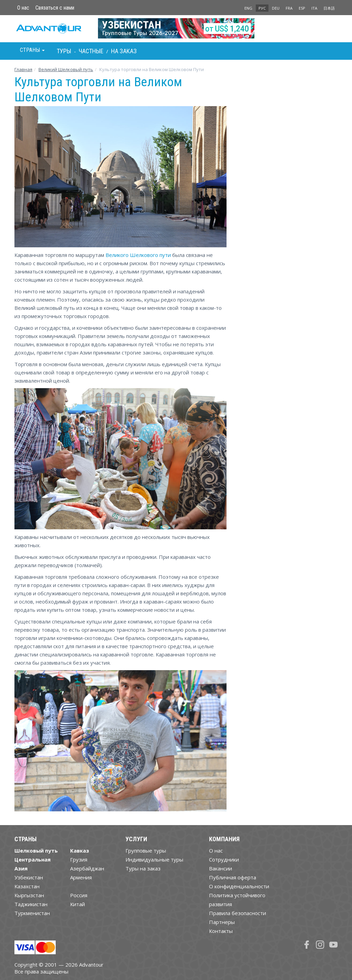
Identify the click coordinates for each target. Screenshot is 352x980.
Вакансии (221, 868)
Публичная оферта (233, 877)
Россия (79, 895)
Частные (91, 51)
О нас (23, 8)
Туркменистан (32, 913)
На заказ (124, 51)
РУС (262, 8)
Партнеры (222, 922)
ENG (248, 8)
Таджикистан (31, 904)
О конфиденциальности (239, 886)
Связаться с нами (55, 8)
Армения (81, 877)
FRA (289, 8)
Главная (23, 69)
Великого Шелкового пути (138, 255)
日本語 (329, 8)
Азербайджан (87, 868)
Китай (78, 904)
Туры (64, 51)
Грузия (79, 859)
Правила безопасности (238, 913)
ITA (314, 8)
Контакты (221, 931)
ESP (302, 8)
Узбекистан (29, 877)
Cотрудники (224, 859)
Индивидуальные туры (154, 859)
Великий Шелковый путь (66, 69)
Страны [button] (32, 50)
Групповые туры (146, 851)
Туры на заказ (143, 868)
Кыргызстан (29, 895)
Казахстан (27, 886)
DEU (276, 8)
